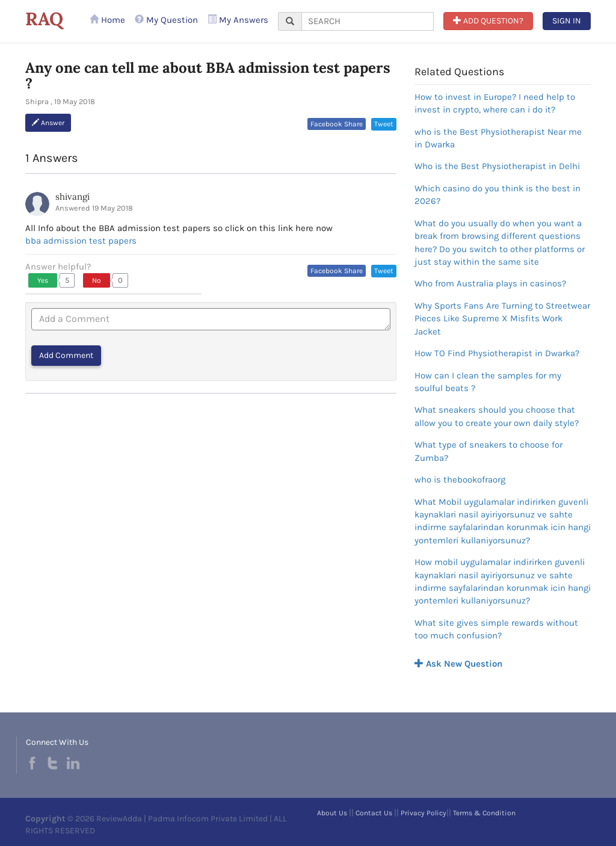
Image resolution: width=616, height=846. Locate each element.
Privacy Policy (423, 813)
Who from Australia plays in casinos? (490, 283)
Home (107, 20)
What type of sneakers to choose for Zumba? (488, 451)
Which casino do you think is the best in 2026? (497, 195)
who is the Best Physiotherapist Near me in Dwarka (498, 138)
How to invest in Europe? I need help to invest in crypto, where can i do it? (495, 103)
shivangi (72, 196)
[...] (368, 21)
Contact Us (374, 813)
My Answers (238, 20)
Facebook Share (337, 124)
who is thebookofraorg (460, 480)
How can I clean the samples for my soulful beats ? (488, 382)
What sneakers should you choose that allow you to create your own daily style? (497, 416)
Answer (48, 123)
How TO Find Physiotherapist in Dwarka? (497, 353)
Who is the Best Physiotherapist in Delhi (497, 166)
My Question (166, 20)
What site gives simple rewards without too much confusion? (496, 629)
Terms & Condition (484, 813)
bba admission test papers (81, 241)
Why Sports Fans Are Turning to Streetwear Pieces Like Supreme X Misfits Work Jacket (502, 319)
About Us (332, 813)
